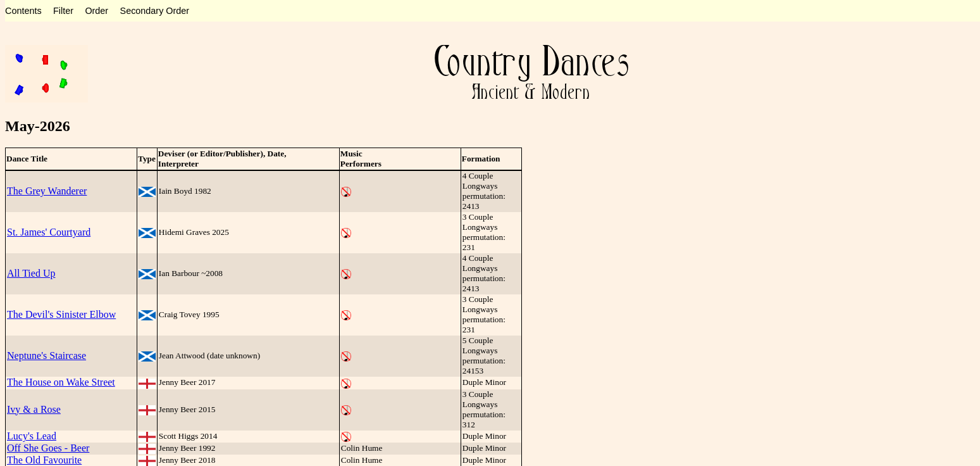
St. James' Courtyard (49, 232)
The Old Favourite (44, 460)
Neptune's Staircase (47, 356)
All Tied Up (31, 273)
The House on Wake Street (61, 382)
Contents (23, 11)
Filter (63, 11)
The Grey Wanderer (47, 191)
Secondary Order (155, 11)
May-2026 (38, 126)
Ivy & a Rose (34, 409)
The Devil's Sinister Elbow (61, 314)
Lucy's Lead (32, 436)
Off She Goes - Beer (48, 448)
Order (96, 11)
